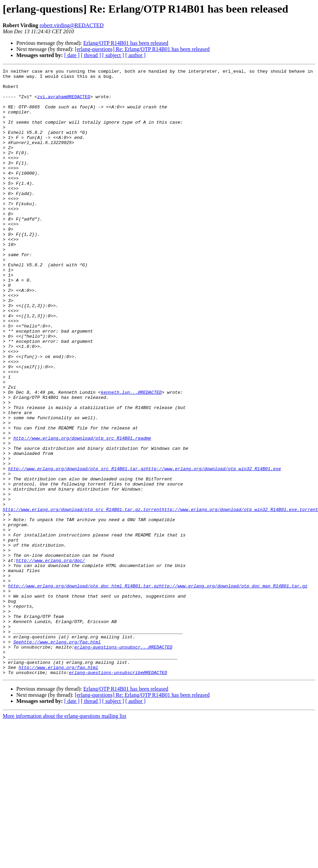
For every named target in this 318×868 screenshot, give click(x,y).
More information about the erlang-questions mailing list (64, 837)
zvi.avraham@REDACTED (64, 103)
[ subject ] (113, 55)
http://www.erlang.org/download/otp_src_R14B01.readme (82, 512)
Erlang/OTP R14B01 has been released (126, 43)
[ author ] (136, 55)
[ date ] (72, 55)
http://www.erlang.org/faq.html (58, 787)
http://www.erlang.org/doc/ (50, 659)
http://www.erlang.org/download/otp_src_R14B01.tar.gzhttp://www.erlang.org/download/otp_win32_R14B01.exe (145, 549)
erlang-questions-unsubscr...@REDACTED (123, 763)
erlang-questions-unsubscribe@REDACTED (118, 794)
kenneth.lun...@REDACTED (131, 457)
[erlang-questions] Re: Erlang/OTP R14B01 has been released (142, 49)
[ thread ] (91, 55)
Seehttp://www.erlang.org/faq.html (57, 757)
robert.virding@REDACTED (71, 25)
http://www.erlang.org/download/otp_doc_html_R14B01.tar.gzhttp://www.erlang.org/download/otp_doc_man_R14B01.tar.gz (158, 690)
